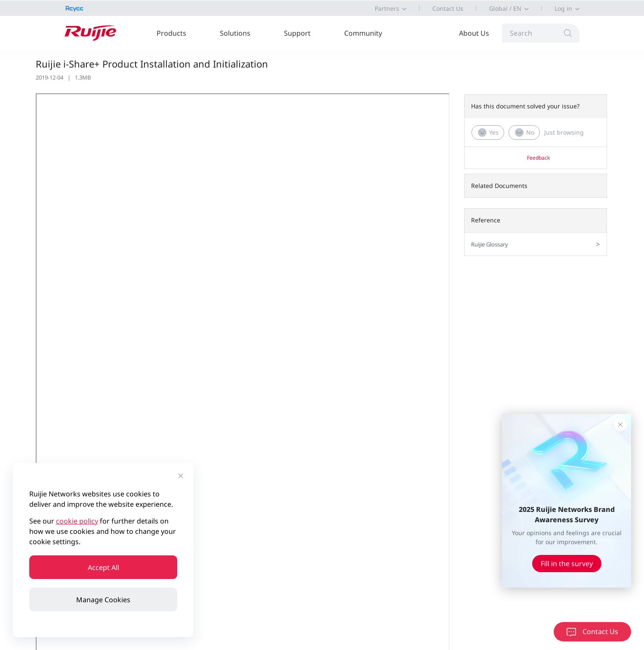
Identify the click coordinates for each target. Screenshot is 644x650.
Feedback (538, 158)
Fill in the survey (567, 564)
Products (171, 33)
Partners (387, 8)
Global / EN (505, 8)
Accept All (103, 567)
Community (363, 33)
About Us (474, 33)
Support (297, 33)
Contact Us (448, 8)
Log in (563, 8)
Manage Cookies (103, 600)
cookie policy (77, 521)
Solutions (235, 33)
